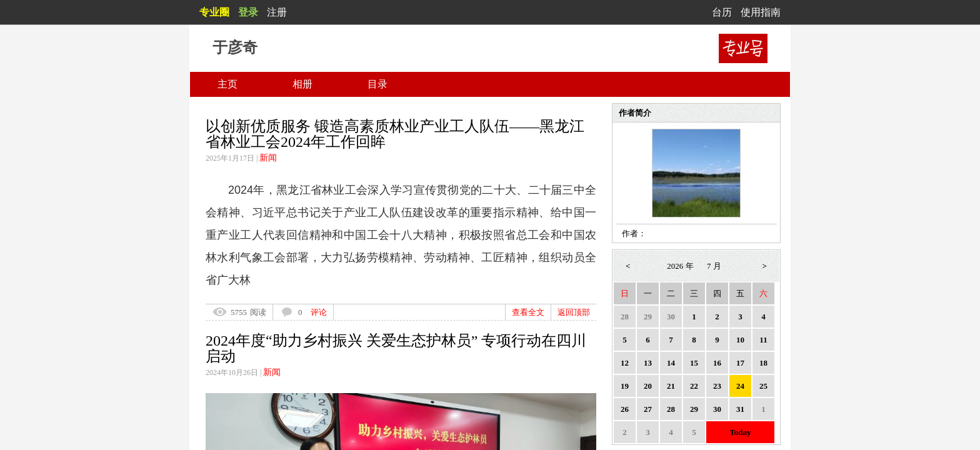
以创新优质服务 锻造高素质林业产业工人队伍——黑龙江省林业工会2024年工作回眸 (395, 134)
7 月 (714, 266)
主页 (227, 84)
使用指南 (761, 12)
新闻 (268, 158)
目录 (377, 84)
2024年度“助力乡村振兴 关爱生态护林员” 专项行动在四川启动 (396, 348)
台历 (722, 12)
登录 (248, 12)
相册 (302, 84)
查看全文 (528, 312)
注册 (277, 12)
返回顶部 (574, 312)
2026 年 (680, 266)
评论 (319, 312)
